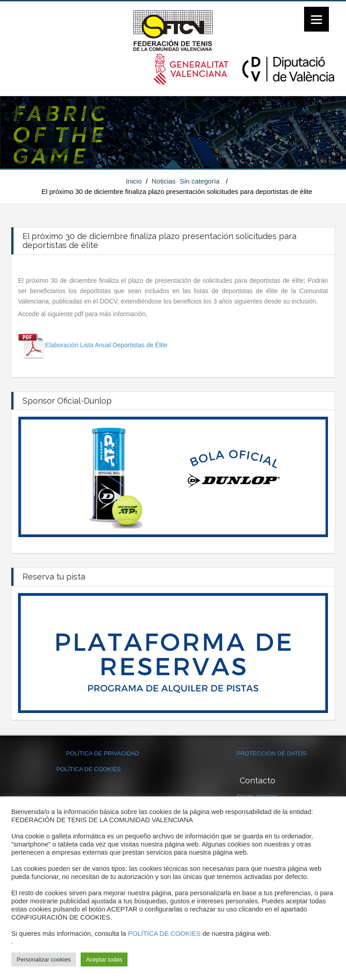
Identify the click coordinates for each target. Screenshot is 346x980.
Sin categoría (200, 181)
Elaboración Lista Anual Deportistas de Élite (106, 345)
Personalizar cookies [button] (44, 959)
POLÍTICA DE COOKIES (89, 769)
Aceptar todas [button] (104, 959)
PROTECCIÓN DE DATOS (272, 753)
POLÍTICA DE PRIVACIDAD (103, 753)
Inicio (134, 181)
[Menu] (316, 19)
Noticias (164, 181)
